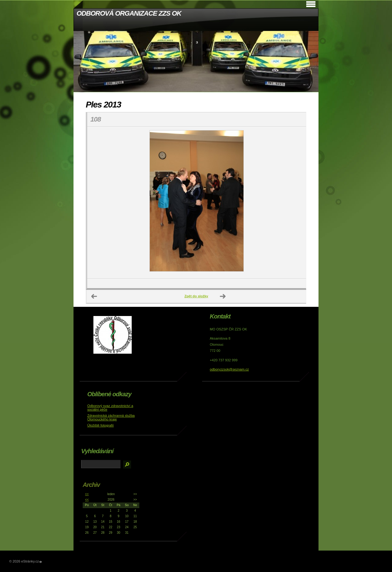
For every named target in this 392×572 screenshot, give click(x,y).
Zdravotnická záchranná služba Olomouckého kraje (111, 417)
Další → (223, 296)
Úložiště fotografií (100, 425)
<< (87, 494)
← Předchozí (94, 296)
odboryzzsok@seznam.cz (229, 369)
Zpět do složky (196, 296)
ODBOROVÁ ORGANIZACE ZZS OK (129, 13)
